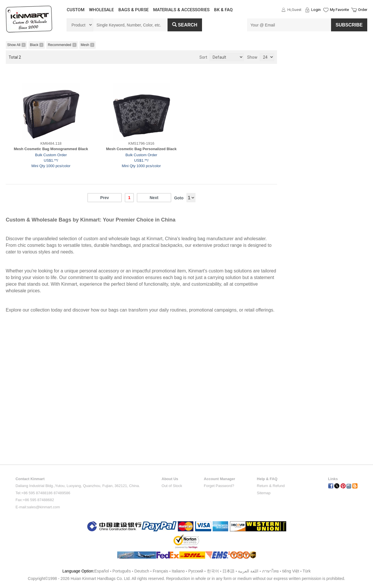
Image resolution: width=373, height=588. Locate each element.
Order (363, 10)
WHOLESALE (101, 10)
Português (122, 571)
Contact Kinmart (30, 479)
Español (102, 571)
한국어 (213, 571)
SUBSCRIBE (349, 25)
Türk (307, 571)
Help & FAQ (267, 479)
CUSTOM (76, 10)
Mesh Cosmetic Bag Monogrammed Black (51, 149)
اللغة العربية (249, 571)
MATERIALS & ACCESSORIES (181, 10)
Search (185, 25)
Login (316, 10)
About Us (170, 479)
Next (154, 198)
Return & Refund (271, 486)
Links (333, 479)
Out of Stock (172, 486)
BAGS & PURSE (133, 10)
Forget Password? (219, 486)
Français (160, 571)
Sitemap (264, 493)
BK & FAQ (223, 10)
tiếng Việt (291, 571)
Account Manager (219, 479)
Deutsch (142, 571)
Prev (105, 198)
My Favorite (339, 10)
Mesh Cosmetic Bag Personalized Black (141, 149)
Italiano (178, 571)
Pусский (196, 571)
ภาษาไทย (270, 571)
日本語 (228, 571)
